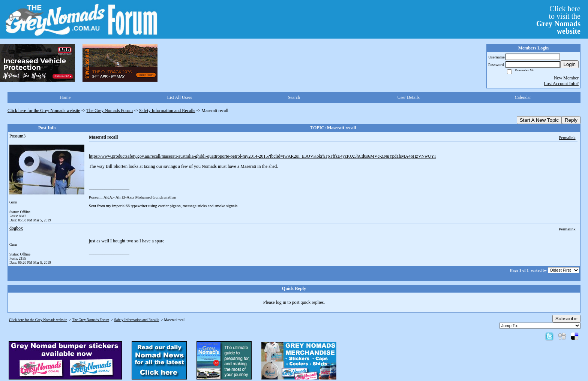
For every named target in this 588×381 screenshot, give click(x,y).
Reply (571, 120)
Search (294, 97)
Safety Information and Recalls (167, 111)
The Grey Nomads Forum (110, 111)
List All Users (179, 97)
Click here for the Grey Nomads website (44, 111)
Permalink (567, 137)
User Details (408, 97)
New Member (566, 78)
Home (65, 97)
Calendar (523, 97)
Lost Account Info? (561, 84)
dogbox (16, 228)
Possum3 (17, 136)
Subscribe (566, 319)
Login (569, 64)
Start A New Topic (539, 120)
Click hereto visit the (558, 20)
